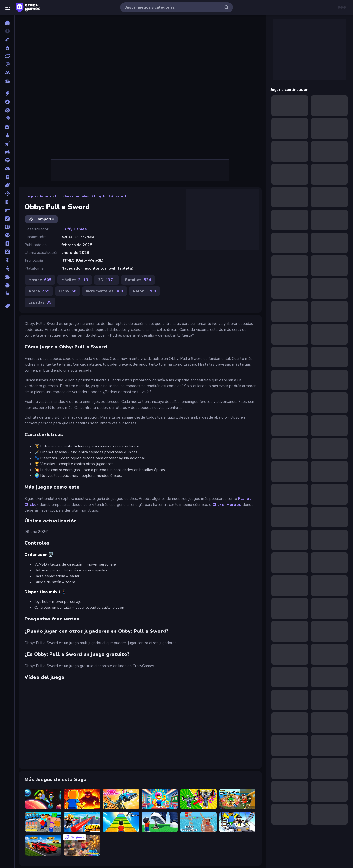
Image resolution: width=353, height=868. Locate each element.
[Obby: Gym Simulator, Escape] (198, 799)
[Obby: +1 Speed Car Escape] (43, 845)
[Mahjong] (7, 244)
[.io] (7, 235)
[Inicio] (7, 23)
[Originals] (7, 64)
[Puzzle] (7, 277)
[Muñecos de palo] (7, 269)
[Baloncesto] (7, 110)
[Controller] (7, 169)
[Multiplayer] (7, 73)
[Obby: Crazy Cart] (198, 822)
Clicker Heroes (227, 505)
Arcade (45, 196)
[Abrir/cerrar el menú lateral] (8, 7)
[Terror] (7, 285)
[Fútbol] (7, 227)
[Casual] (7, 135)
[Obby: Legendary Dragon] (82, 799)
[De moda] (7, 48)
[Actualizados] (7, 56)
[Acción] (7, 94)
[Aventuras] (7, 102)
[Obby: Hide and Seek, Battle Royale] (237, 799)
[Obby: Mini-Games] (82, 822)
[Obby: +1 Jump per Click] (121, 822)
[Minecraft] (7, 252)
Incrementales (77, 196)
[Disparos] (7, 194)
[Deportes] (7, 185)
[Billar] (7, 119)
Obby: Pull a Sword (109, 196)
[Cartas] (7, 127)
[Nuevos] (7, 39)
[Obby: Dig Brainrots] (82, 845)
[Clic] (7, 144)
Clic (58, 196)
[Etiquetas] (7, 306)
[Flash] (7, 219)
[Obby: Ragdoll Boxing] (43, 822)
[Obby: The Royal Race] (121, 799)
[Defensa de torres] (7, 177)
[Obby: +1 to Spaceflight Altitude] (43, 799)
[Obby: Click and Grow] (160, 822)
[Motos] (7, 260)
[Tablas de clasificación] (7, 81)
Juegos (30, 196)
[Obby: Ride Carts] (237, 822)
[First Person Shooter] (7, 210)
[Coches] (7, 152)
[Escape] (7, 202)
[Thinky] (7, 294)
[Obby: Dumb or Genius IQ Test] (160, 799)
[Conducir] (7, 160)
